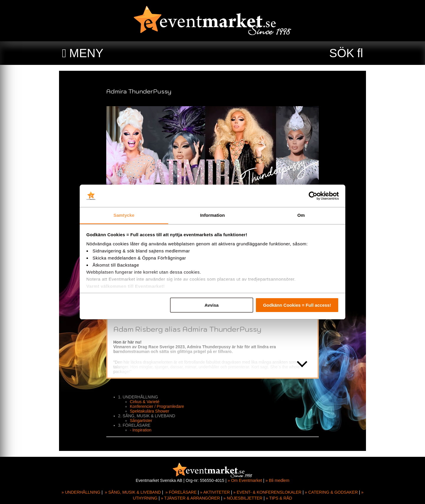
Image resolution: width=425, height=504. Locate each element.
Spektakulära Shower (149, 411)
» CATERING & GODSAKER (331, 492)
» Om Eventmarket (245, 480)
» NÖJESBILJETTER (243, 498)
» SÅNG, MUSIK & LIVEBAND (133, 492)
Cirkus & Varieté (145, 402)
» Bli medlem (277, 480)
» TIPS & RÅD (279, 498)
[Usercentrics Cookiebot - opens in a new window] (313, 196)
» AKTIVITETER (215, 492)
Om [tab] (301, 215)
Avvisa (212, 305)
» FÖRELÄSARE (181, 492)
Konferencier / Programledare (157, 406)
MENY (86, 53)
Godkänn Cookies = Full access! (297, 305)
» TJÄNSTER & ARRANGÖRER (190, 498)
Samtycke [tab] (124, 215)
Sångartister (141, 421)
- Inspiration (141, 430)
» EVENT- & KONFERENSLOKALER (267, 492)
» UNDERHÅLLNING (81, 492)
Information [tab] (212, 215)
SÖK (342, 53)
